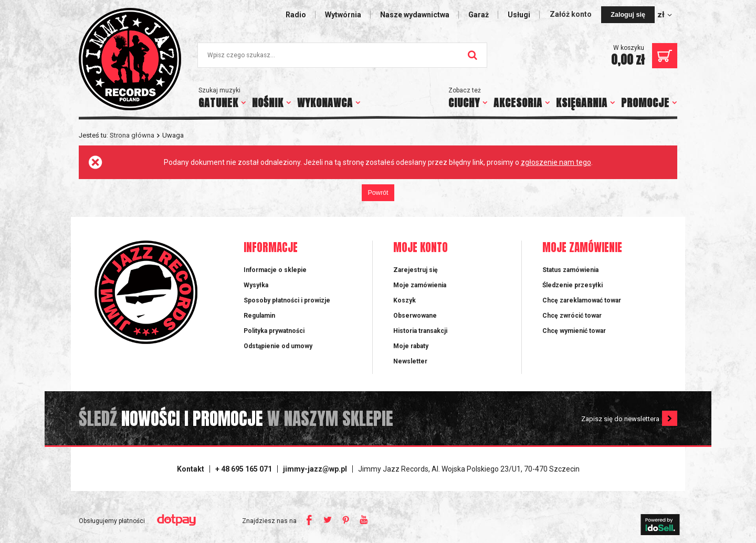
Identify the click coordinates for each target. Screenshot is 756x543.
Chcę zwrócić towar (572, 316)
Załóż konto (571, 14)
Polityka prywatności (274, 331)
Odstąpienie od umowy (278, 346)
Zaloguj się (628, 15)
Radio (296, 15)
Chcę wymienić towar (574, 331)
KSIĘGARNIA (582, 103)
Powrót (378, 193)
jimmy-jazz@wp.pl (315, 469)
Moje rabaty (411, 346)
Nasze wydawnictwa (415, 15)
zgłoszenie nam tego (556, 162)
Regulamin (259, 316)
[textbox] (342, 55)
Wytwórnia (343, 15)
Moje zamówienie (582, 248)
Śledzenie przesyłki (573, 285)
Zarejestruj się (416, 270)
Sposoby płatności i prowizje (287, 300)
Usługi (519, 15)
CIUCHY (464, 103)
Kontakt (191, 469)
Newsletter (410, 361)
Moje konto (421, 248)
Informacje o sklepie (275, 270)
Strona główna (132, 135)
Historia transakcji (420, 331)
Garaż (479, 15)
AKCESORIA (518, 103)
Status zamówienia (570, 270)
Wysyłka (256, 285)
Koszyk (405, 300)
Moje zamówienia (420, 285)
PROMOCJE (645, 103)
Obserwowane (415, 316)
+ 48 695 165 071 (244, 469)
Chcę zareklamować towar (582, 300)
